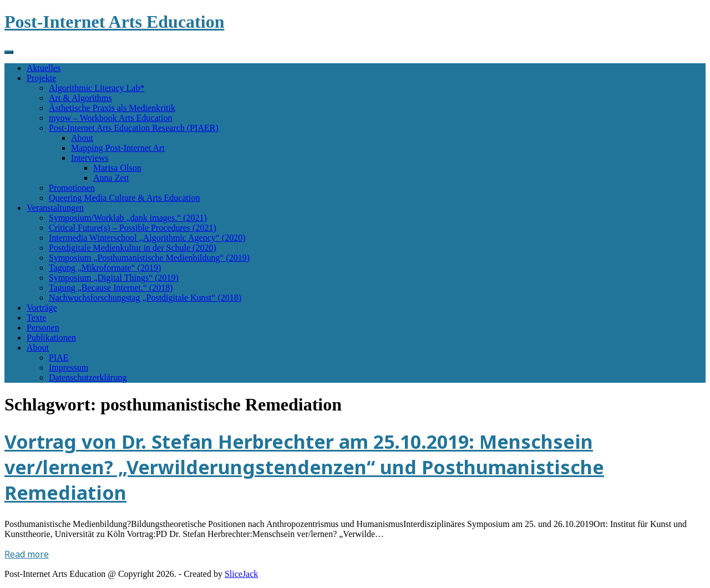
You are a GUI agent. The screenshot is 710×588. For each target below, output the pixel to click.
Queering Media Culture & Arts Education (124, 198)
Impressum (69, 367)
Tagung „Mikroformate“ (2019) (105, 268)
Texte (36, 318)
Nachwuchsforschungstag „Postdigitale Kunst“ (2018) (145, 298)
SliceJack (241, 574)
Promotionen (72, 188)
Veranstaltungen (55, 208)
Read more (27, 554)
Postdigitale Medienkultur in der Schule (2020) (133, 248)
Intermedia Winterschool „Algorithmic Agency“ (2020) (147, 238)
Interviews (90, 158)
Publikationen (51, 338)
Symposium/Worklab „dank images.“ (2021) (128, 218)
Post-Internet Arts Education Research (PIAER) (134, 128)
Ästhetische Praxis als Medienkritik (112, 108)
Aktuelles (44, 68)
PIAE (59, 358)
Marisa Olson (117, 168)
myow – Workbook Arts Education (110, 118)
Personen (43, 328)
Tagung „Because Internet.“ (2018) (111, 288)
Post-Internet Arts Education (114, 22)
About (82, 138)
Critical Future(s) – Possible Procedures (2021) (133, 228)
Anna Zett (111, 178)
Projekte (41, 78)
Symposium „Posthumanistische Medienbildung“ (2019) (149, 258)
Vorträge (42, 308)
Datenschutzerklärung (88, 377)
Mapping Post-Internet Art (118, 148)
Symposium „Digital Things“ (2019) (114, 278)
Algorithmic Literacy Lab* (97, 88)
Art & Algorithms (80, 98)
